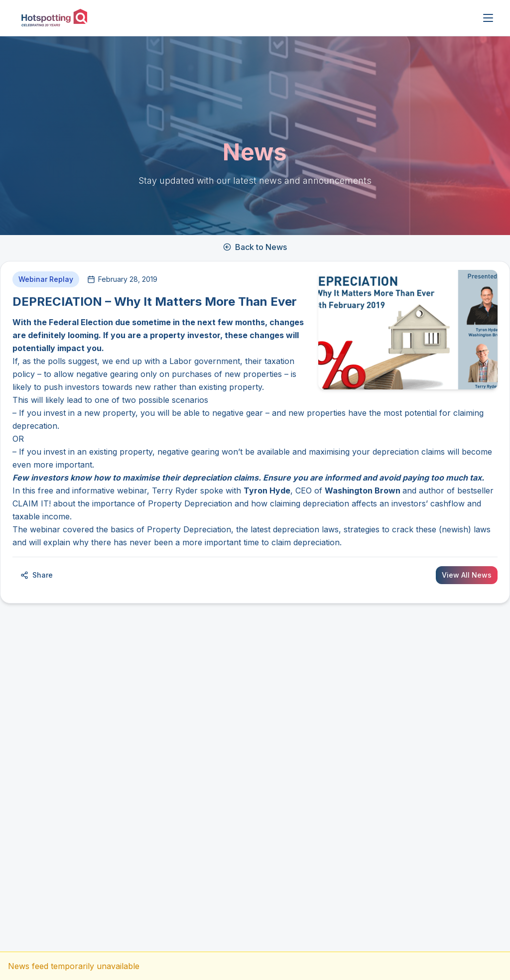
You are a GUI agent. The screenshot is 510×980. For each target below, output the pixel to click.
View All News (467, 575)
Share (37, 575)
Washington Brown (363, 490)
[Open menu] (488, 18)
